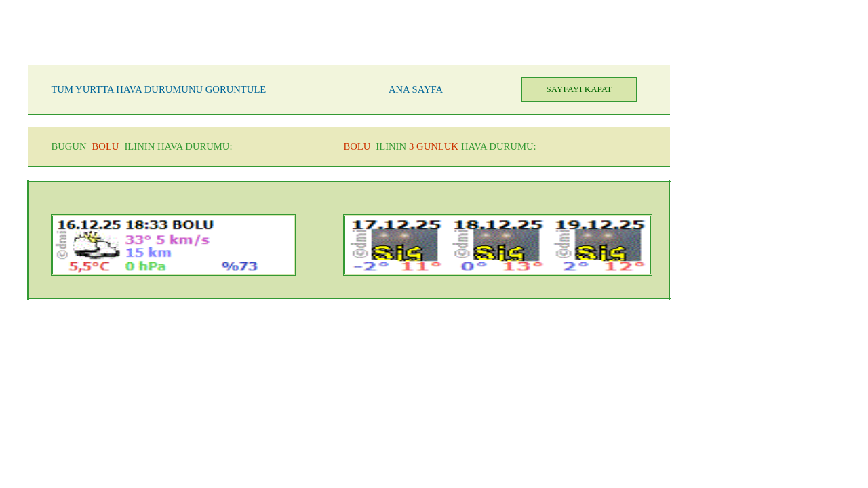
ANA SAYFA (416, 89)
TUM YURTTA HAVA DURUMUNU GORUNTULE (158, 89)
